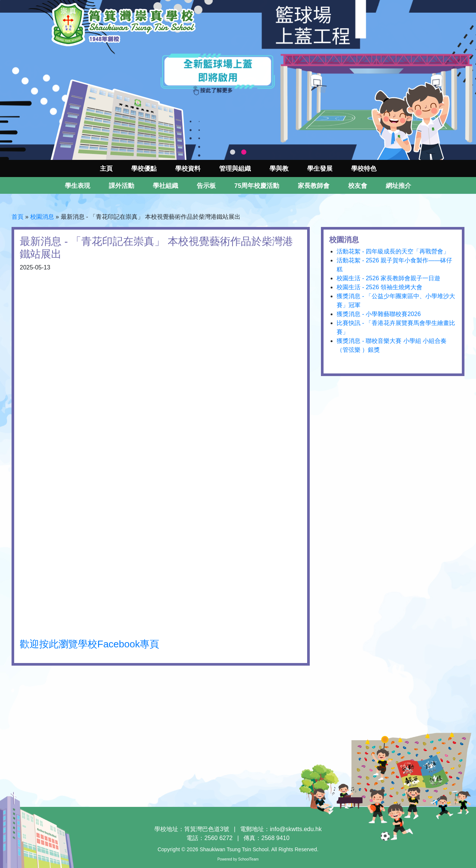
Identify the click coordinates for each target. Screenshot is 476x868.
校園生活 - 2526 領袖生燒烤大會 (379, 287)
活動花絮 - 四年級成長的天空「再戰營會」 (393, 251)
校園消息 (42, 217)
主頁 (106, 169)
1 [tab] (233, 152)
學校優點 (144, 169)
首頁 (18, 217)
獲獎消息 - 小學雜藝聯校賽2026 (379, 314)
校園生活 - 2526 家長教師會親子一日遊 (388, 278)
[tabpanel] (238, 80)
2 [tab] (244, 152)
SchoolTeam (248, 859)
